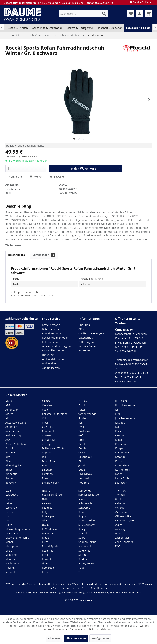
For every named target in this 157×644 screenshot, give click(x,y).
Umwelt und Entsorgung (57, 346)
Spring (82, 555)
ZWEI (118, 546)
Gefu (81, 435)
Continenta (49, 431)
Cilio (45, 418)
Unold (119, 499)
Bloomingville (14, 465)
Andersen (11, 427)
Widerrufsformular (53, 359)
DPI (44, 457)
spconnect (85, 546)
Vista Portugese (124, 520)
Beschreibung (17, 255)
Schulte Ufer (86, 503)
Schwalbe (84, 508)
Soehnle (83, 533)
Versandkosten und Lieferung (54, 353)
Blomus (10, 461)
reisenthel (48, 533)
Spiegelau (84, 551)
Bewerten (57, 177)
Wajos (119, 525)
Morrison (11, 559)
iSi (117, 410)
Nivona (46, 491)
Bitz (8, 457)
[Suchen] (104, 14)
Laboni (119, 474)
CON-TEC (48, 427)
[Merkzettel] (131, 14)
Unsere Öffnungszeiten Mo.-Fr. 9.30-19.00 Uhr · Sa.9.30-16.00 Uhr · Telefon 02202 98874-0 (58, 3)
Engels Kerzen (51, 483)
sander (83, 499)
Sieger (82, 516)
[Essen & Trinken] (18, 28)
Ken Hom (121, 435)
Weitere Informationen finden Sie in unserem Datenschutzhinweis (96, 627)
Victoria (120, 508)
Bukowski (11, 483)
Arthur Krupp (14, 435)
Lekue (9, 503)
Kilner (119, 440)
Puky (45, 512)
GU (80, 461)
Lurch (9, 525)
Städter (83, 559)
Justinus (120, 423)
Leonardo (11, 508)
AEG (8, 405)
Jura (118, 414)
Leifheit (10, 499)
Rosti (45, 555)
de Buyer (47, 444)
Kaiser (119, 431)
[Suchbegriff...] (83, 14)
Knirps (119, 448)
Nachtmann (13, 563)
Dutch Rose (49, 461)
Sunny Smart (86, 563)
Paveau (46, 503)
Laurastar (121, 483)
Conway (47, 435)
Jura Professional (125, 418)
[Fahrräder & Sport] (138, 28)
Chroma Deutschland (55, 414)
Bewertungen (44, 255)
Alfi (7, 418)
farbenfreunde (87, 414)
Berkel (9, 448)
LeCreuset (11, 495)
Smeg (82, 529)
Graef (82, 452)
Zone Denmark (124, 542)
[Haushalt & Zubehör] (109, 28)
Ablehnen (54, 638)
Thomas (120, 495)
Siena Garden (87, 520)
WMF (118, 533)
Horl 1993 (121, 401)
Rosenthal (48, 551)
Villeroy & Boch (124, 516)
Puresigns (48, 516)
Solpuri (83, 538)
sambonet (85, 491)
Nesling (10, 568)
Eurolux (83, 405)
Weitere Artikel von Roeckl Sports (33, 296)
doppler (47, 452)
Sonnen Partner (88, 542)
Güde (82, 470)
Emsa (45, 478)
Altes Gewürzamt (16, 423)
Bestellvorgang (51, 325)
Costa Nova (49, 440)
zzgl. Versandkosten (27, 156)
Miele (9, 551)
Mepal (9, 542)
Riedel (46, 538)
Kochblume (122, 452)
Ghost (82, 440)
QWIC (45, 525)
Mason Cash (13, 533)
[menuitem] (83, 14)
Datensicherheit (52, 329)
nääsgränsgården (53, 495)
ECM (45, 465)
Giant (82, 444)
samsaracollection (89, 495)
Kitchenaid (122, 444)
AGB (81, 329)
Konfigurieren (100, 638)
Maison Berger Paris (18, 529)
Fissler (82, 418)
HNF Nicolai (86, 474)
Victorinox (121, 512)
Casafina (47, 405)
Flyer (81, 427)
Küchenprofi (123, 470)
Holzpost (84, 478)
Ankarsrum (12, 431)
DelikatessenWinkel (54, 448)
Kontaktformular (52, 333)
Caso (45, 410)
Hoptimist (84, 483)
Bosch (9, 470)
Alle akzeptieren (76, 638)
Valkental (121, 503)
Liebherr (11, 512)
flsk (80, 423)
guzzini (83, 465)
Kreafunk (121, 457)
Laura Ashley (123, 478)
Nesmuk (10, 572)
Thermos (120, 491)
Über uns (84, 325)
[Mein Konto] (139, 14)
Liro (8, 516)
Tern (81, 572)
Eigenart (47, 470)
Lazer (9, 491)
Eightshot (48, 474)
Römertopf (48, 568)
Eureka (83, 401)
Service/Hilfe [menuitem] (139, 2)
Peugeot (47, 508)
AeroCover (12, 410)
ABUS (9, 401)
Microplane (12, 546)
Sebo (81, 512)
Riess (45, 542)
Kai (117, 427)
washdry (120, 529)
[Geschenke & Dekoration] (47, 28)
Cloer (45, 423)
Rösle (45, 572)
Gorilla (82, 448)
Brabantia (11, 474)
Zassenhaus (122, 538)
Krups (119, 461)
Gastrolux (84, 431)
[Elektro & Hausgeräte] (80, 28)
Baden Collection (16, 444)
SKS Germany (87, 525)
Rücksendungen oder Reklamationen (55, 340)
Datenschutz (86, 338)
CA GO (46, 401)
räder (45, 563)
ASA (8, 440)
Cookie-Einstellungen (91, 333)
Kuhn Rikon (122, 465)
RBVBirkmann (50, 529)
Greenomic (85, 457)
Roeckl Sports (50, 546)
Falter (82, 410)
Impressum (85, 350)
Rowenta (47, 559)
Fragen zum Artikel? (25, 292)
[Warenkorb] (148, 14)
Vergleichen (14, 177)
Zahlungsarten (51, 368)
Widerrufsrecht (51, 363)
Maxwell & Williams (17, 538)
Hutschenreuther (126, 405)
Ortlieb (46, 499)
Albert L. (10, 414)
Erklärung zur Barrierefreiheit (88, 344)
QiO (44, 520)
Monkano (11, 555)
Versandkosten (70, 593)
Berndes (10, 452)
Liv (7, 520)
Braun (9, 478)
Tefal (81, 568)
